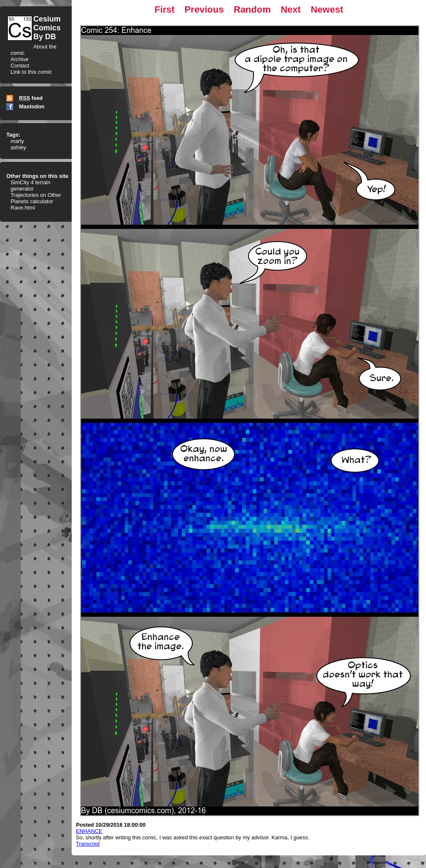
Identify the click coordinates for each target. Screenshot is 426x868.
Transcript (88, 844)
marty (17, 141)
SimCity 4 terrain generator (31, 185)
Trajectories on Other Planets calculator (36, 198)
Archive (20, 59)
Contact (20, 66)
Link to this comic (31, 72)
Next (291, 9)
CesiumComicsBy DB (47, 28)
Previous (204, 9)
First (164, 9)
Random (252, 9)
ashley (18, 147)
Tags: (13, 135)
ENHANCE (89, 831)
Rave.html (23, 208)
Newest (327, 9)
